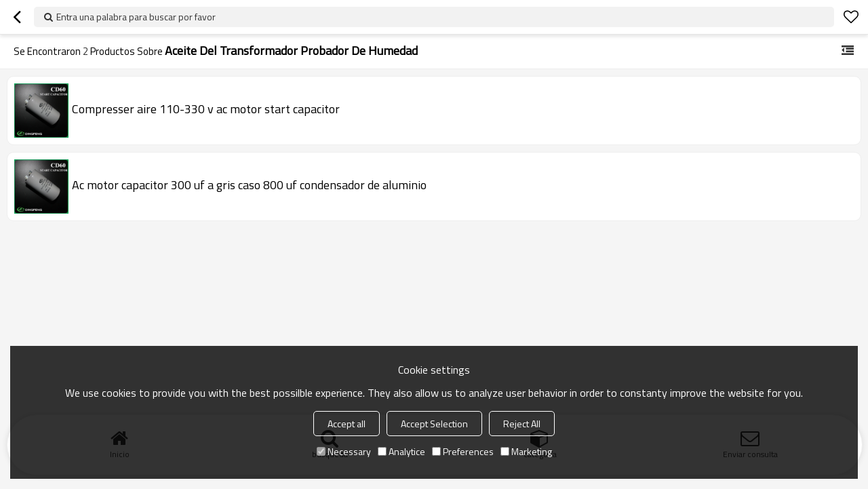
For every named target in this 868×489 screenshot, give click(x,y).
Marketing (526, 451)
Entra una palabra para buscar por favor (136, 17)
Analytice (401, 451)
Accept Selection (434, 424)
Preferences (463, 451)
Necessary (344, 451)
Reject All (522, 424)
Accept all (347, 424)
